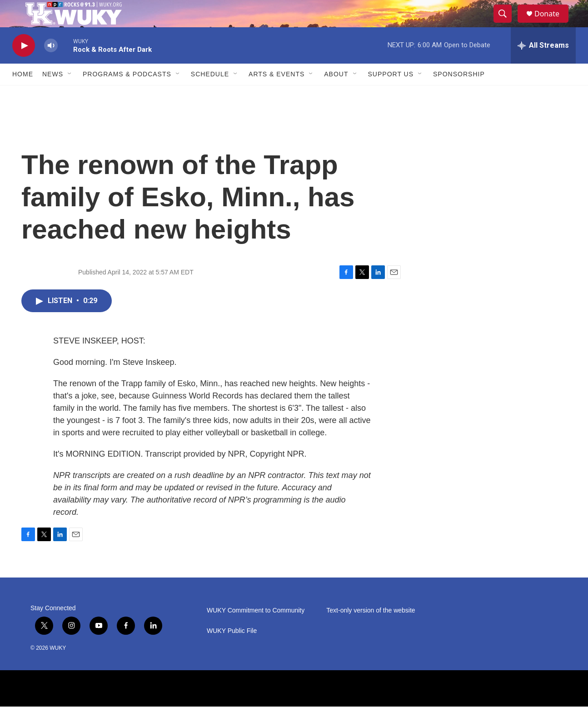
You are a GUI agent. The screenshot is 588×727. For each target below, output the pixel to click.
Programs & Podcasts (127, 95)
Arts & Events (277, 95)
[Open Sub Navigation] (70, 95)
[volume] (51, 66)
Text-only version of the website (371, 631)
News (53, 95)
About (336, 95)
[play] (24, 66)
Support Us (391, 95)
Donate (553, 24)
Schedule (210, 95)
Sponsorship (459, 95)
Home (23, 95)
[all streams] (543, 66)
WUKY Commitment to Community (256, 631)
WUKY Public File (232, 651)
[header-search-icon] (507, 24)
